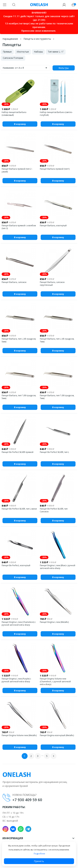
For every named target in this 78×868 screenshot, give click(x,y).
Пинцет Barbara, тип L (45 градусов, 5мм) (19, 340)
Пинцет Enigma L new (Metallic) (54, 622)
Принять (39, 861)
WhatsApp (21, 829)
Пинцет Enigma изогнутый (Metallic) (57, 735)
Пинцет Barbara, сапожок (14, 282)
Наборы (38, 52)
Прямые (7, 52)
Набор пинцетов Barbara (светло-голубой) (56, 114)
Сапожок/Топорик (13, 58)
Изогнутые (23, 52)
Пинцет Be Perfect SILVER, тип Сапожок (54, 510)
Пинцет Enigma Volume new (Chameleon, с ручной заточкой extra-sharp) (55, 682)
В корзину (20, 124)
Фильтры (64, 68)
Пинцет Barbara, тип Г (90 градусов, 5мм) (19, 397)
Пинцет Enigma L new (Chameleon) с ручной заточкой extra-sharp (19, 623)
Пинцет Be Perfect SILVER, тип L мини (19, 509)
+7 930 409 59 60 (27, 800)
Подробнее (39, 854)
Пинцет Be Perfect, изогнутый (16, 565)
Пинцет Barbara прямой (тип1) (55, 169)
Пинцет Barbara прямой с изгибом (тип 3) (19, 227)
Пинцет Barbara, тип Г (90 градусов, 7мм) (57, 397)
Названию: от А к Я (25, 68)
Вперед (54, 756)
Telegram (28, 829)
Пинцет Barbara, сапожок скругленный (52, 284)
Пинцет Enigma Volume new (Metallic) (19, 735)
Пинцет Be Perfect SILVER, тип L (54, 452)
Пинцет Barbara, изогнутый (53, 226)
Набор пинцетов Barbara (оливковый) (14, 114)
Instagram (5, 829)
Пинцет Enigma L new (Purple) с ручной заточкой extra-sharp (16, 680)
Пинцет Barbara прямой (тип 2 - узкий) (17, 170)
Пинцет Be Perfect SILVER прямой (18, 452)
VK (13, 829)
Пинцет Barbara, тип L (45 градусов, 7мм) (57, 340)
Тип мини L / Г (56, 52)
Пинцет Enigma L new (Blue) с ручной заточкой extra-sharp (58, 567)
